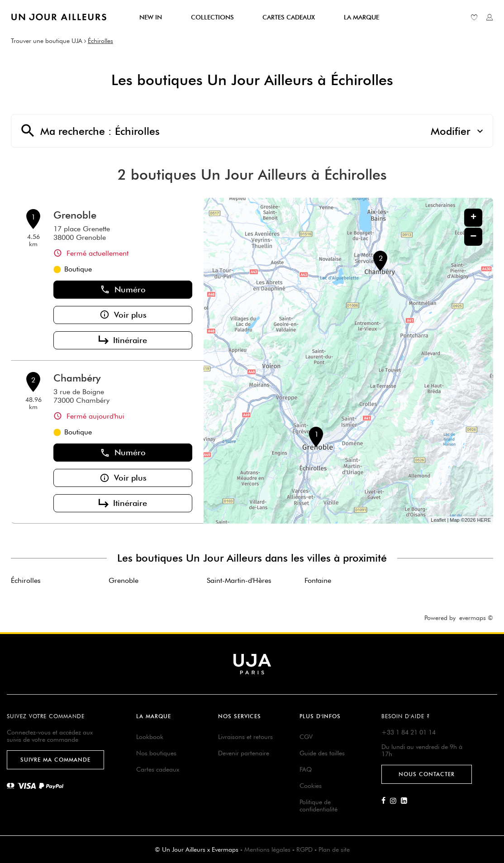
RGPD (304, 849)
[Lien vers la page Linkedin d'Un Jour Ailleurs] (406, 801)
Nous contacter (427, 774)
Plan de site (334, 849)
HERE (484, 520)
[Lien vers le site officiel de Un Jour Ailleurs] (59, 17)
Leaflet (438, 520)
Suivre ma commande (55, 760)
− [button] (473, 236)
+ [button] (473, 218)
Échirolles (100, 41)
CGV (306, 737)
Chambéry (77, 378)
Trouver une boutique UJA (47, 41)
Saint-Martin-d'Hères (239, 580)
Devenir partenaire (244, 753)
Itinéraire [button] (123, 340)
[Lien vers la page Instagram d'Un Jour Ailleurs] (395, 801)
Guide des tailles (322, 753)
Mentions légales (267, 849)
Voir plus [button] (123, 315)
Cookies (311, 786)
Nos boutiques (156, 753)
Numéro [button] (123, 290)
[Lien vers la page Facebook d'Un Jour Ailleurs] (386, 801)
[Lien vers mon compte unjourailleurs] (490, 17)
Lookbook (150, 737)
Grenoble (75, 215)
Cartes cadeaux (158, 769)
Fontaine (318, 580)
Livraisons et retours (245, 737)
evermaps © (476, 618)
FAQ (306, 769)
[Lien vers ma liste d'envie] (474, 17)
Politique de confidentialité (319, 806)
